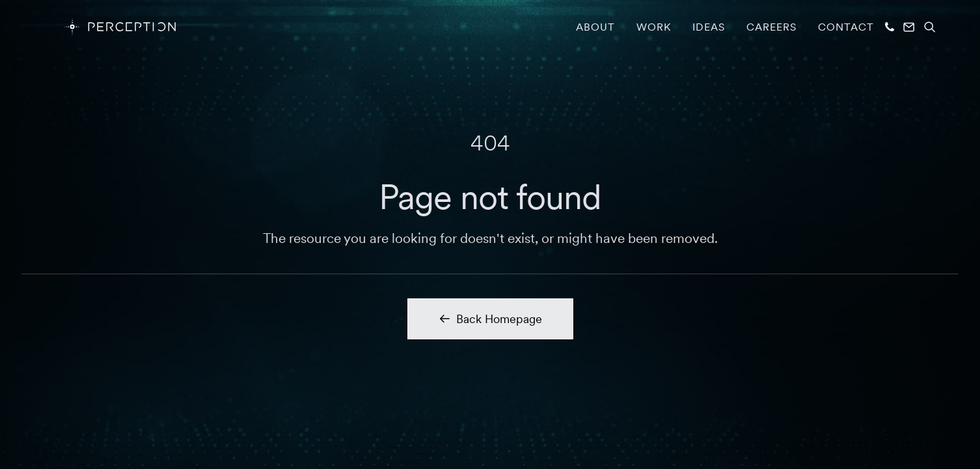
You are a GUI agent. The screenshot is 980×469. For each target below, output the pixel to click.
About (595, 27)
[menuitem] (595, 27)
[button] (891, 27)
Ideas (709, 27)
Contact (846, 27)
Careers (771, 27)
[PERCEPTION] (102, 27)
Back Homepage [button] (490, 319)
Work (654, 27)
